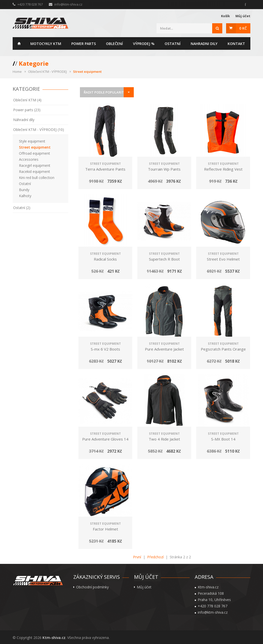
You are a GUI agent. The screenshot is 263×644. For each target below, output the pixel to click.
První (137, 557)
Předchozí (155, 557)
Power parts (84, 44)
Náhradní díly (24, 120)
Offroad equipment (35, 153)
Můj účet (243, 16)
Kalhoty (25, 196)
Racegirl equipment (35, 165)
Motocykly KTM (46, 44)
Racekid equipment (35, 171)
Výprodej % (144, 44)
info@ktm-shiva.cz (68, 4)
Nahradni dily (204, 44)
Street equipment (35, 147)
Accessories (29, 159)
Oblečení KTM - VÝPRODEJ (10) (39, 130)
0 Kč (243, 28)
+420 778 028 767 (213, 606)
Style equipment (32, 141)
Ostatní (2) (22, 208)
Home (19, 43)
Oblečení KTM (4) (27, 100)
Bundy (24, 190)
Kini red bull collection (37, 178)
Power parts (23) (27, 110)
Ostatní (173, 44)
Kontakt (236, 44)
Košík (225, 16)
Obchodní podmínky (92, 587)
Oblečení (114, 44)
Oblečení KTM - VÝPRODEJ (47, 72)
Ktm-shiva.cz (54, 638)
